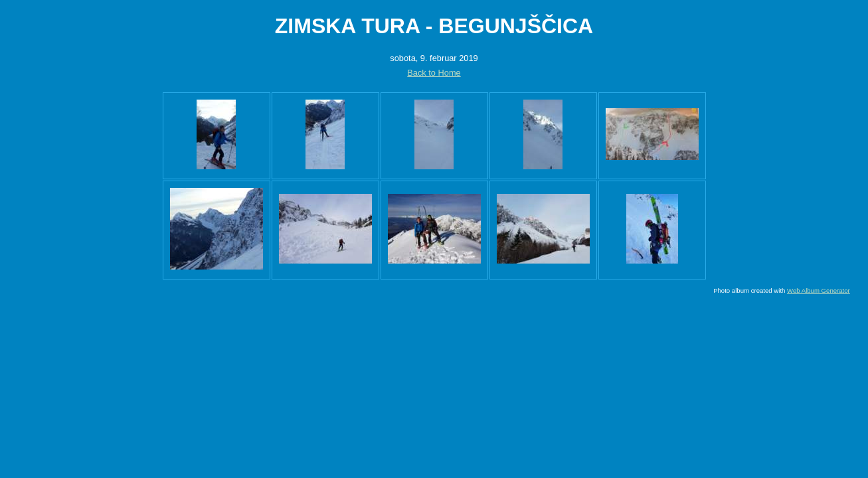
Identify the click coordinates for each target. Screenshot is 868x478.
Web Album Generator (819, 290)
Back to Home (434, 73)
